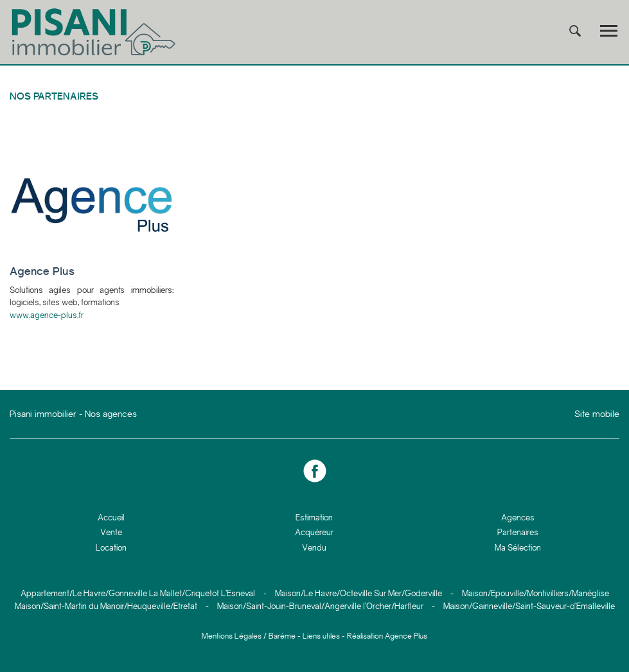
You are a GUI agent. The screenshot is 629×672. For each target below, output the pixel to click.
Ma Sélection (518, 548)
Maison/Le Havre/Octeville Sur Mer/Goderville (359, 593)
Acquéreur (314, 532)
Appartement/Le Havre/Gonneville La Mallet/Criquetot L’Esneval (138, 593)
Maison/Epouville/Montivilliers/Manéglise (536, 593)
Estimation (314, 517)
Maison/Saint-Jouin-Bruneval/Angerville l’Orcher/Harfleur (320, 606)
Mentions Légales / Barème (249, 636)
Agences (518, 517)
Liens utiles (321, 636)
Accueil (111, 517)
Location (111, 548)
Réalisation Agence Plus (387, 636)
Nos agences (111, 414)
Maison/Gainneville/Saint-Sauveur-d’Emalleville (529, 606)
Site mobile (597, 414)
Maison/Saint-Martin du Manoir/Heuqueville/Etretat (106, 606)
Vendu (314, 548)
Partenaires (518, 532)
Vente (111, 532)
